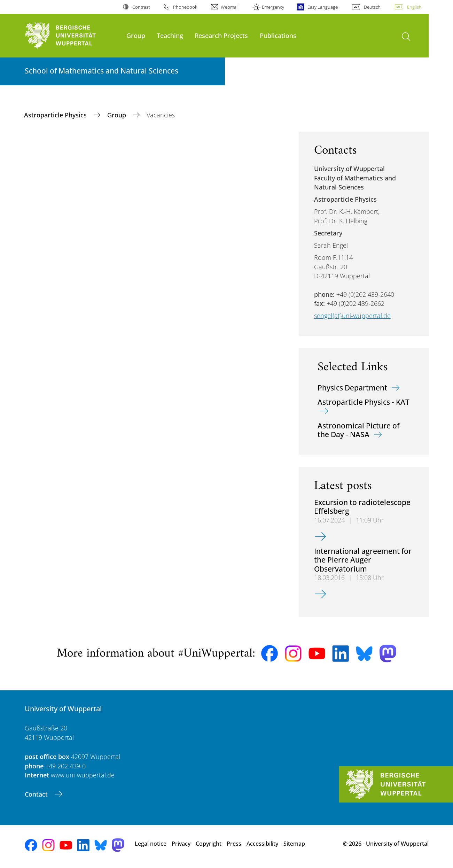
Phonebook (185, 7)
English (414, 7)
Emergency (273, 7)
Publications (278, 35)
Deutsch (372, 7)
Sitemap (294, 844)
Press (234, 844)
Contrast (141, 7)
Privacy (181, 844)
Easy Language (323, 7)
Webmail (230, 7)
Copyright (209, 844)
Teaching (170, 35)
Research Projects (221, 35)
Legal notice (151, 844)
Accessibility (262, 844)
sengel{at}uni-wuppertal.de (352, 316)
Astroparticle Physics (56, 115)
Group (136, 35)
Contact (37, 794)
